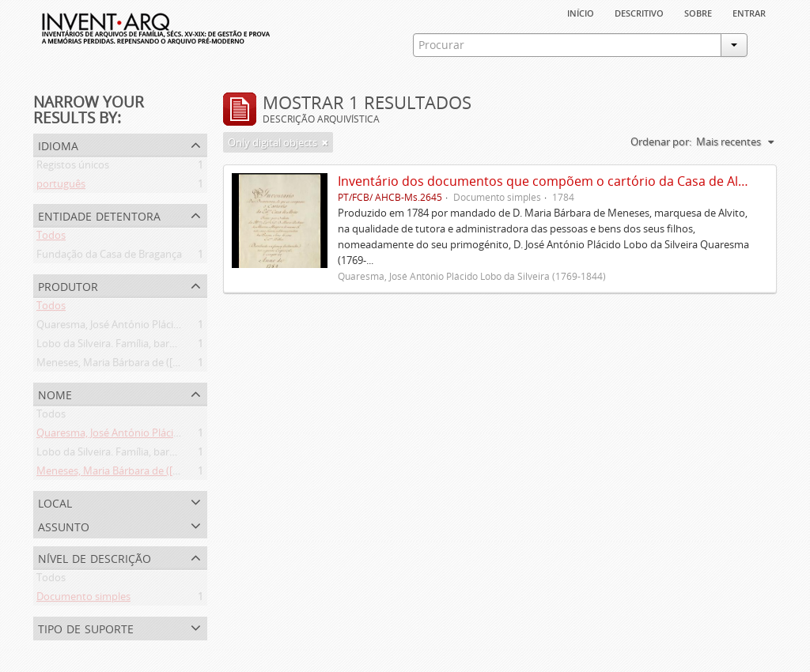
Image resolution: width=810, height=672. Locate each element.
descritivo (639, 12)
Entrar (749, 12)
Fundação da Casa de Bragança (109, 257)
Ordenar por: (661, 142)
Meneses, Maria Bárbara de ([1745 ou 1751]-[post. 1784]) (167, 365)
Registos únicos (73, 168)
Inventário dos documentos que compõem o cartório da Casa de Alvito (549, 181)
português (61, 187)
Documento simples (83, 599)
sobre (698, 12)
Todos (51, 238)
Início (581, 12)
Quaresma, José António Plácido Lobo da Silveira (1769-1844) (178, 327)
